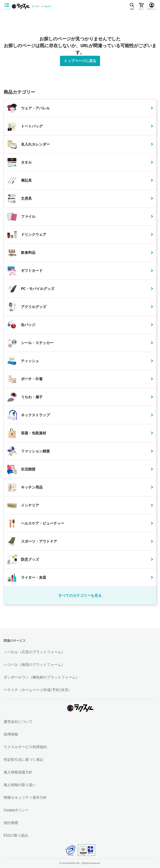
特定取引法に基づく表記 (23, 760)
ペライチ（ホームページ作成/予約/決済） (38, 690)
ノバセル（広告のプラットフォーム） (34, 652)
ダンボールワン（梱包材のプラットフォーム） (41, 677)
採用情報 (11, 734)
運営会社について (18, 722)
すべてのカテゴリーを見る (80, 596)
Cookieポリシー (16, 810)
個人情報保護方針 (18, 772)
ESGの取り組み (16, 835)
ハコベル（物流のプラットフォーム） (34, 665)
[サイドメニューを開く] (7, 7)
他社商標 (11, 823)
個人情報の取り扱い (20, 785)
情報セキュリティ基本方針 (25, 797)
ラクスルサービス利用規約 (25, 747)
